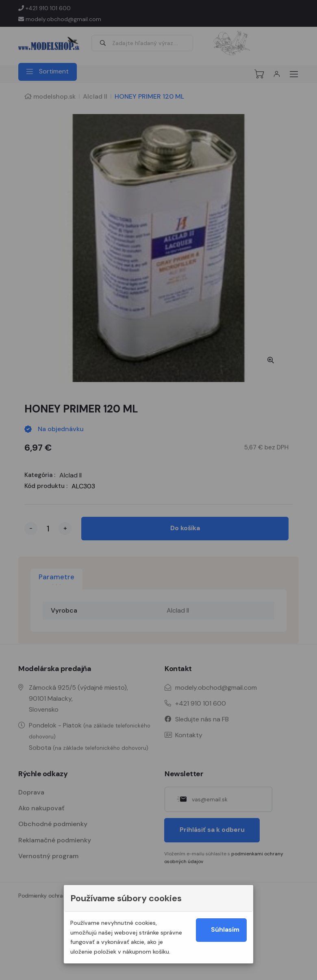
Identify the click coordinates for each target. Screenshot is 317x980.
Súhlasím (226, 930)
